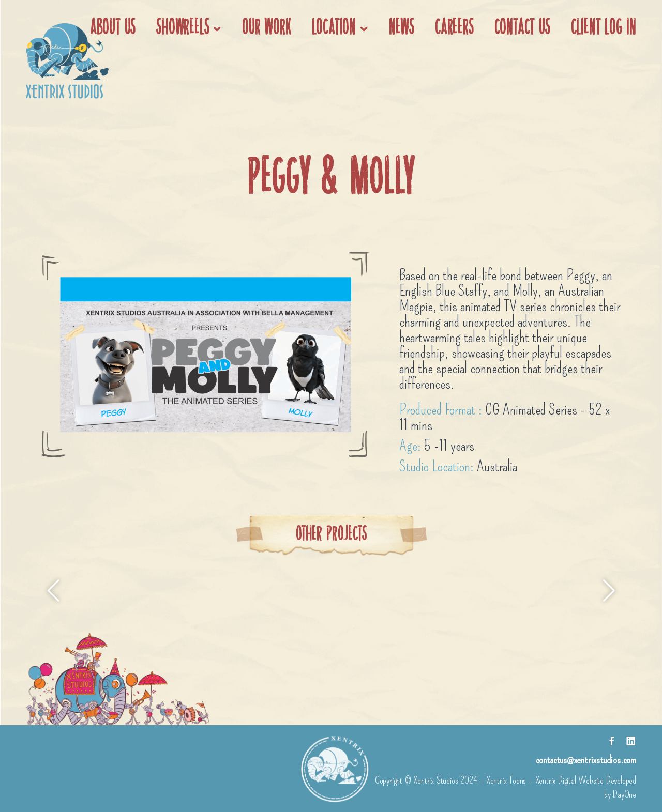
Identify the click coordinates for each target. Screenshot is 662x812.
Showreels (183, 28)
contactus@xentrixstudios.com (586, 760)
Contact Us (522, 28)
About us (113, 28)
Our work (266, 28)
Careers (454, 28)
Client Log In (604, 28)
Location (334, 28)
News (402, 28)
